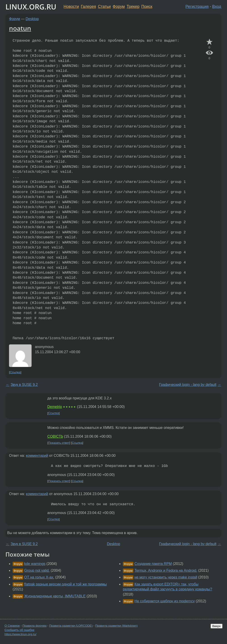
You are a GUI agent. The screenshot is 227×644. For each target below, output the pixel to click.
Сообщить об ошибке (19, 630)
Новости (71, 7)
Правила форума (35, 626)
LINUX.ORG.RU (31, 7)
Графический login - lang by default (188, 385)
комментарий (37, 456)
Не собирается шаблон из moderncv (164, 601)
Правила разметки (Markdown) (116, 626)
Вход (217, 7)
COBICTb (55, 436)
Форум (119, 7)
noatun (20, 28)
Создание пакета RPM (153, 564)
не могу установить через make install (166, 577)
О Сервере (12, 626)
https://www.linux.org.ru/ (20, 634)
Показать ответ (59, 443)
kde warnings (35, 564)
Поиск (147, 7)
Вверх (217, 626)
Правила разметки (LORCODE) (71, 626)
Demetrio (55, 407)
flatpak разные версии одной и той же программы (65, 584)
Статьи (104, 7)
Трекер (133, 7)
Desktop (32, 19)
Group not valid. (37, 570)
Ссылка (15, 372)
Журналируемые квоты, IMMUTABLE (55, 596)
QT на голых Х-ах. (39, 577)
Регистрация (197, 7)
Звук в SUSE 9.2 (24, 385)
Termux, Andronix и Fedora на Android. (166, 570)
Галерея (88, 7)
